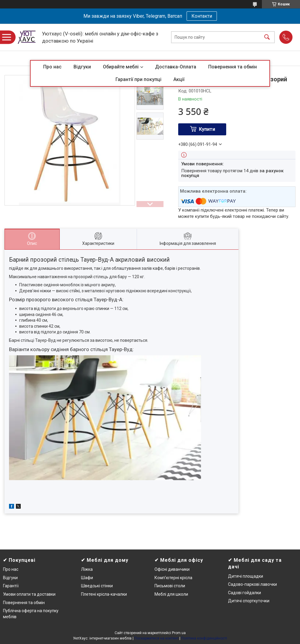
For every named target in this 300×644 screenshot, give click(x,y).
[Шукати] (267, 37)
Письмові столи (170, 586)
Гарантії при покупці (138, 79)
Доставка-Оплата (176, 67)
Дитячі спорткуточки (249, 601)
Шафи (87, 578)
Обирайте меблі (121, 67)
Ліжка (87, 569)
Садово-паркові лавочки (252, 584)
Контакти (202, 16)
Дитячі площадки (246, 576)
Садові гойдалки (244, 593)
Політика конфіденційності (204, 638)
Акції (179, 79)
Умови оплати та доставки (29, 594)
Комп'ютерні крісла (173, 578)
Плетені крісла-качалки (104, 594)
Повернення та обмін (232, 67)
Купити (207, 129)
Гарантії (11, 586)
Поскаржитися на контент (156, 638)
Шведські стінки (97, 586)
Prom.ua (179, 633)
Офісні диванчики (172, 569)
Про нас (52, 67)
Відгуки (82, 67)
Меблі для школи (171, 594)
